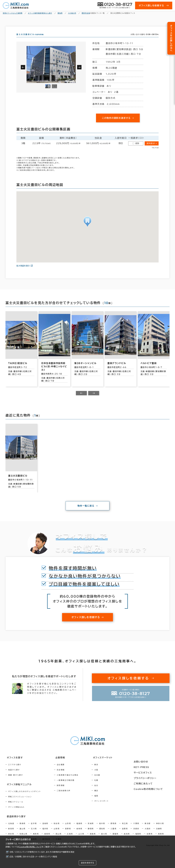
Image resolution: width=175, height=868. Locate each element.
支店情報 (67, 775)
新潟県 (11, 833)
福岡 (108, 801)
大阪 (108, 775)
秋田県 (57, 827)
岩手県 (34, 827)
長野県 (68, 833)
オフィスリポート (113, 806)
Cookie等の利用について (30, 847)
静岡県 (91, 833)
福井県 (45, 833)
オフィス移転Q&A (16, 811)
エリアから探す (15, 769)
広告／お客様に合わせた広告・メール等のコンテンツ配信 (33, 857)
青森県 (22, 827)
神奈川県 (160, 827)
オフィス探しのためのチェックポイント (24, 796)
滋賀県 (125, 833)
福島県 (79, 827)
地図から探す (14, 775)
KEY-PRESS (149, 768)
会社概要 (67, 769)
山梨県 (57, 833)
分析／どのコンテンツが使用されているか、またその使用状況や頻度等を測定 (42, 852)
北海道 (11, 827)
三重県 (114, 833)
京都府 (136, 833)
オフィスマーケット (113, 763)
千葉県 (136, 827)
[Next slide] (94, 398)
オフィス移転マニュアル (17, 789)
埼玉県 (125, 827)
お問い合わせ (148, 763)
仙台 (108, 790)
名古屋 (109, 780)
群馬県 (114, 827)
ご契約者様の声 (70, 795)
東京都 (148, 827)
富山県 (22, 833)
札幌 (108, 785)
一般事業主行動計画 (72, 785)
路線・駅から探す (16, 780)
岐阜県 (79, 833)
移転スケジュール (16, 806)
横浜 (108, 795)
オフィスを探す (13, 763)
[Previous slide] (81, 398)
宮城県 (45, 827)
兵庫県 (159, 833)
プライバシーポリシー (152, 778)
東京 (108, 769)
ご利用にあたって (150, 783)
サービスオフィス (150, 773)
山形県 (68, 827)
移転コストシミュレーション (20, 801)
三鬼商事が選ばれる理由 (73, 780)
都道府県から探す (15, 821)
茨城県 (91, 827)
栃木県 (102, 827)
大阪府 (148, 833)
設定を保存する (87, 863)
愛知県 (102, 833)
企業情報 (64, 763)
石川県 (34, 833)
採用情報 (67, 790)
